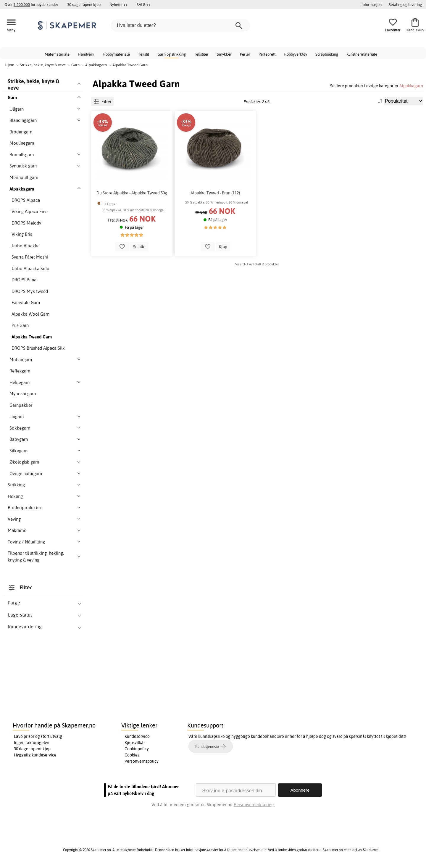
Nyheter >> (119, 4)
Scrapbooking (327, 54)
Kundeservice (137, 736)
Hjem (9, 65)
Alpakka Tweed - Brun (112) (215, 193)
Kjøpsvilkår (135, 743)
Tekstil (144, 54)
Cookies (132, 755)
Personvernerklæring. (254, 805)
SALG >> (144, 4)
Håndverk (86, 54)
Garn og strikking (172, 54)
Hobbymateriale (116, 54)
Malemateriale (57, 54)
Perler (245, 54)
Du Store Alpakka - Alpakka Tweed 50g (132, 193)
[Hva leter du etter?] (180, 25)
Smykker (224, 54)
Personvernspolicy (142, 761)
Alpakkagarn (411, 86)
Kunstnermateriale (362, 54)
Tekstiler (201, 54)
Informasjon (372, 4)
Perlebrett (267, 54)
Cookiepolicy (137, 749)
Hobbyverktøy (295, 54)
